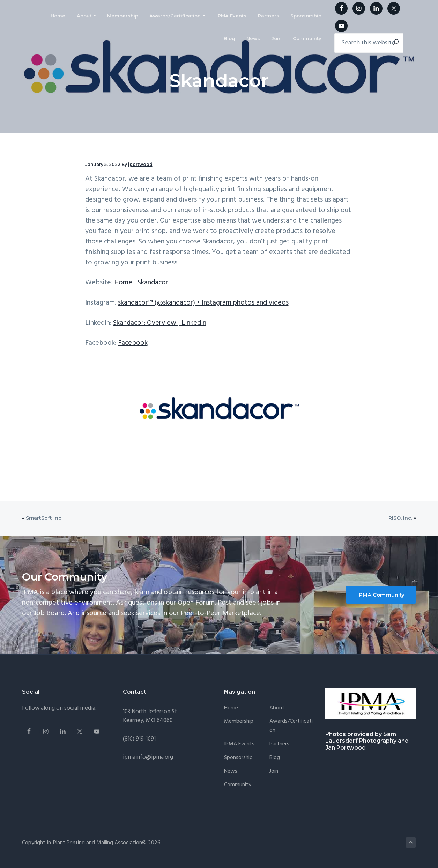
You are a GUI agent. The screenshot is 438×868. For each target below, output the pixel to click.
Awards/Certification (291, 726)
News (231, 771)
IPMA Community (381, 595)
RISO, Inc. (400, 518)
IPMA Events (239, 744)
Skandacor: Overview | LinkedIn (160, 323)
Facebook (133, 343)
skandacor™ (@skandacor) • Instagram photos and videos (203, 303)
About (277, 708)
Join (274, 771)
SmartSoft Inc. (44, 518)
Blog (275, 758)
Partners (279, 744)
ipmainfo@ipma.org (148, 757)
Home (231, 708)
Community (238, 785)
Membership (239, 721)
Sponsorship (238, 758)
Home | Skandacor (141, 283)
